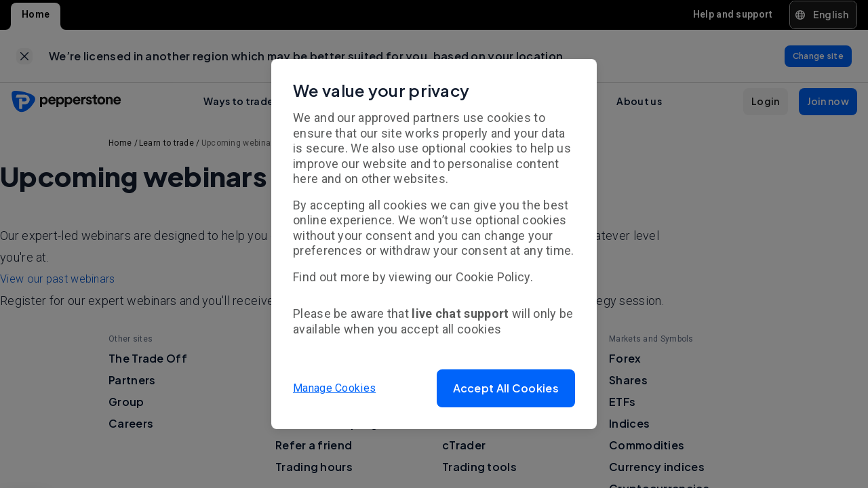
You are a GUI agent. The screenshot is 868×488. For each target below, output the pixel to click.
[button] (506, 388)
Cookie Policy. (494, 277)
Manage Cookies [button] (334, 388)
